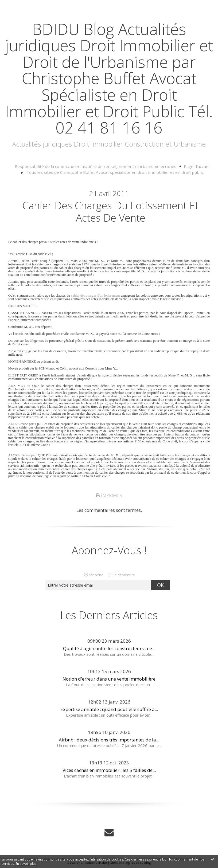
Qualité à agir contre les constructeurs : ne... (109, 649)
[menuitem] (99, 167)
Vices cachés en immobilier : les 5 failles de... (109, 771)
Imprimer (109, 496)
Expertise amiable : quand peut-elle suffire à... (109, 710)
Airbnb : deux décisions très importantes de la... (109, 741)
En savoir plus (26, 864)
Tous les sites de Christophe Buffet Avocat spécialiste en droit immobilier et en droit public (115, 172)
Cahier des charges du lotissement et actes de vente (111, 212)
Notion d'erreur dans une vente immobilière (109, 680)
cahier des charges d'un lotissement (96, 296)
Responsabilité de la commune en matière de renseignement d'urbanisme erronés (96, 166)
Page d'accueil (189, 166)
